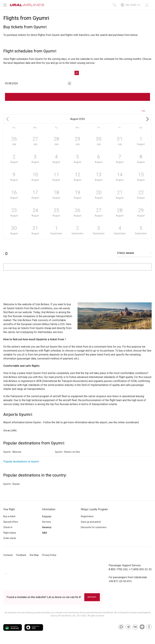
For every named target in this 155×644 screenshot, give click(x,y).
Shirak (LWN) (10, 433)
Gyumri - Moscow (12, 455)
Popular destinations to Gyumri (21, 464)
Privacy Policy (49, 558)
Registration (87, 519)
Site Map (34, 558)
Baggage (47, 519)
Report (92, 600)
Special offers (11, 525)
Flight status (10, 536)
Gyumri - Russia (11, 487)
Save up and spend (91, 525)
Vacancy (47, 530)
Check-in (8, 530)
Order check (10, 541)
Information (49, 512)
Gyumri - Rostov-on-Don (67, 455)
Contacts (8, 558)
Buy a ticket (9, 519)
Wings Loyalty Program (94, 512)
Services (47, 525)
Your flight (9, 512)
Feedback (21, 558)
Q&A (44, 536)
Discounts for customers (94, 530)
